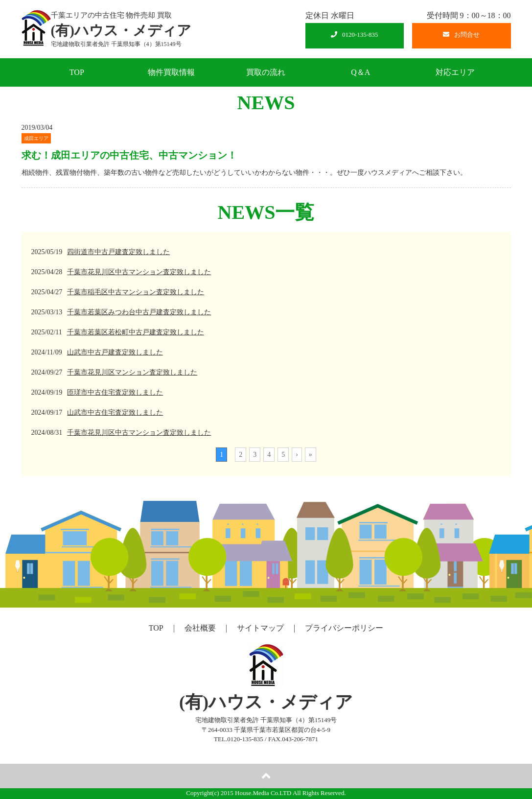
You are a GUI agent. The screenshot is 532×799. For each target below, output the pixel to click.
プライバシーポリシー (344, 628)
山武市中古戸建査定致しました (115, 352)
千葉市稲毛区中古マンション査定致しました (136, 292)
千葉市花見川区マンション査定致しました (132, 372)
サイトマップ (260, 628)
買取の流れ (266, 72)
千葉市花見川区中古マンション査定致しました (139, 272)
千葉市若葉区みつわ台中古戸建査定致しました (139, 312)
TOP (77, 72)
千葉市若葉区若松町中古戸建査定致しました (136, 332)
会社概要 (200, 628)
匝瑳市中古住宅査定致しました (115, 392)
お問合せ (461, 35)
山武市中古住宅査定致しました (115, 412)
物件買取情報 (171, 72)
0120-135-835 (355, 35)
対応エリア (455, 72)
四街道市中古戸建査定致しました (118, 252)
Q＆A (360, 72)
